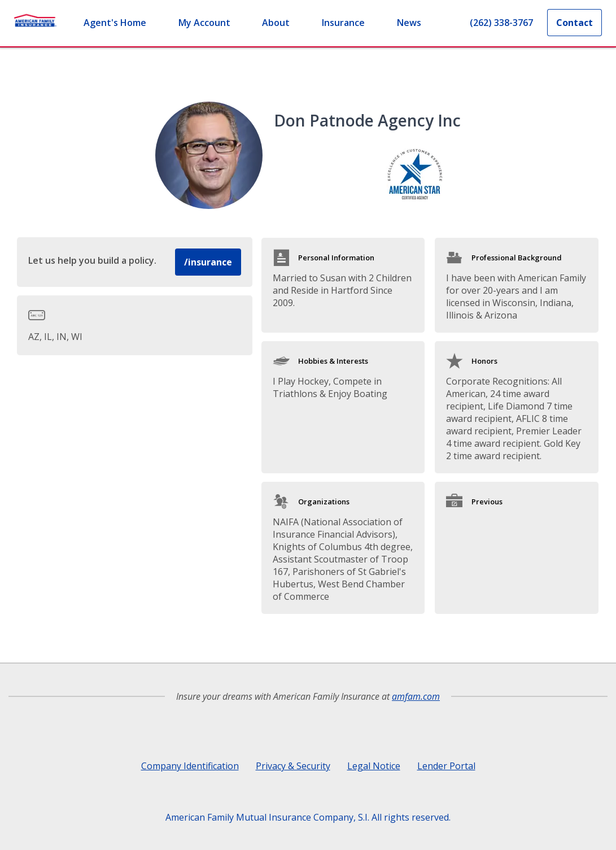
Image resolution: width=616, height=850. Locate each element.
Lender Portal (446, 766)
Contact (575, 23)
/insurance (208, 262)
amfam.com (416, 696)
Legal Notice (374, 766)
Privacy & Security (293, 766)
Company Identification (190, 766)
